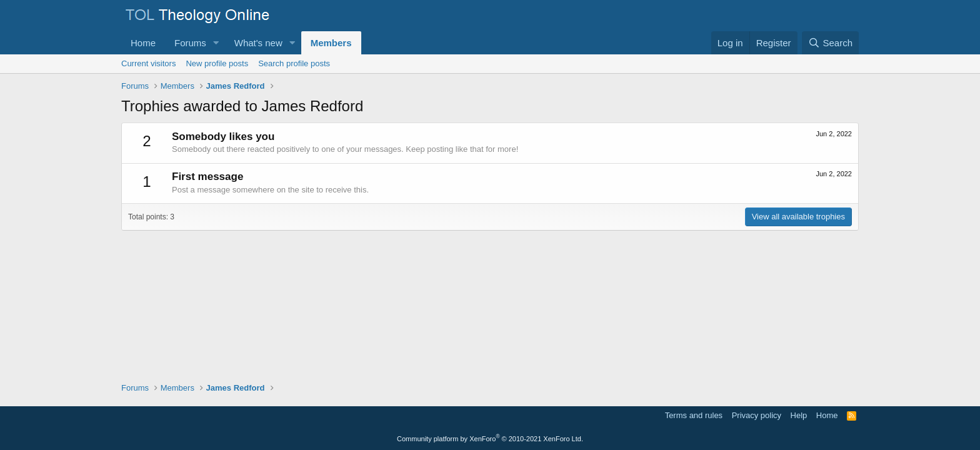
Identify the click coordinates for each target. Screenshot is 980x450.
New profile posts (217, 63)
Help (799, 415)
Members (331, 43)
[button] (216, 43)
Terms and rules (694, 415)
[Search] (830, 43)
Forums (190, 43)
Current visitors (148, 63)
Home (143, 43)
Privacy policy (757, 415)
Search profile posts (294, 63)
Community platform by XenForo (490, 439)
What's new (258, 43)
